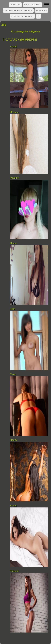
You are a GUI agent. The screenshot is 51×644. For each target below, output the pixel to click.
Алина (14, 47)
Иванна (14, 112)
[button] (46, 3)
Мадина (15, 178)
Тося (13, 309)
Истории (41, 10)
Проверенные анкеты (18, 10)
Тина (13, 374)
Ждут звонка (32, 5)
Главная (15, 5)
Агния (13, 506)
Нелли (14, 440)
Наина (14, 243)
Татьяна (15, 571)
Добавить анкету (22, 16)
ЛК (38, 16)
